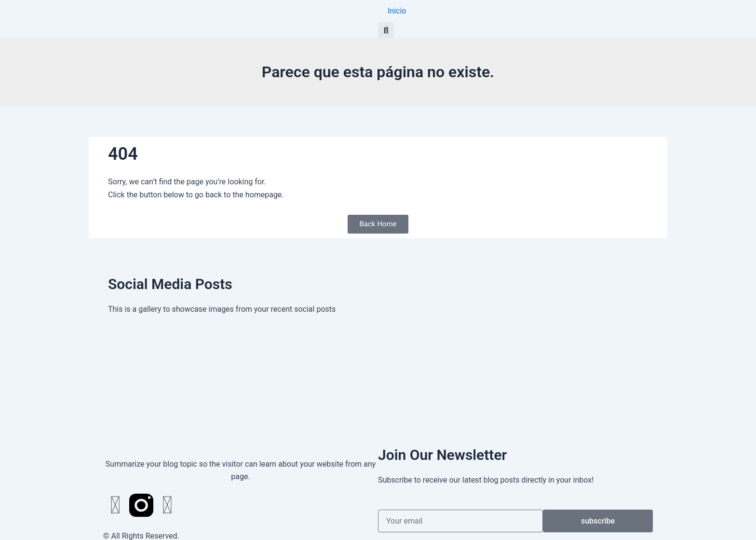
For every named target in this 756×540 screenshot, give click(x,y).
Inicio (397, 11)
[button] (386, 30)
